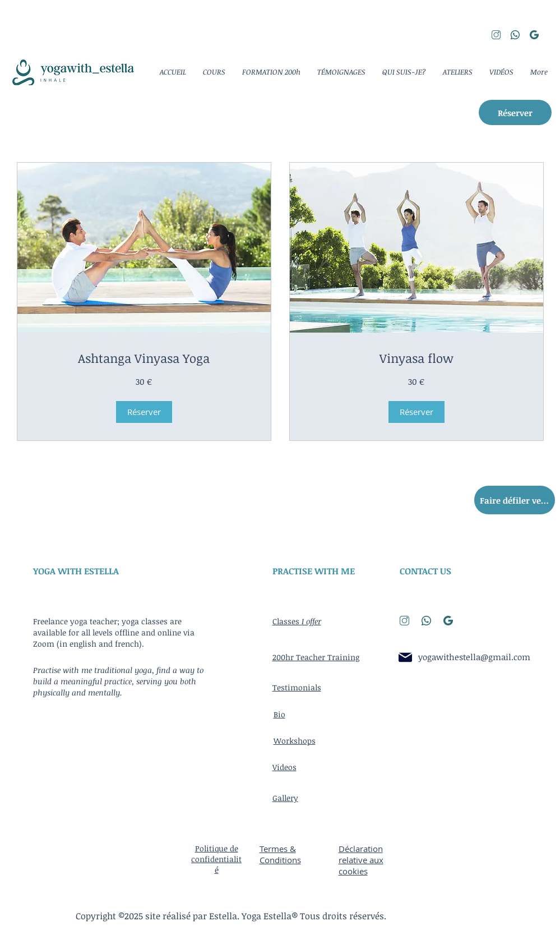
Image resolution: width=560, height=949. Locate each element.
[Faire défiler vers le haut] (515, 500)
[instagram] (496, 35)
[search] (534, 35)
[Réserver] (515, 112)
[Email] (406, 657)
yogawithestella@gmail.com (474, 657)
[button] (144, 412)
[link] (144, 358)
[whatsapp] (515, 35)
